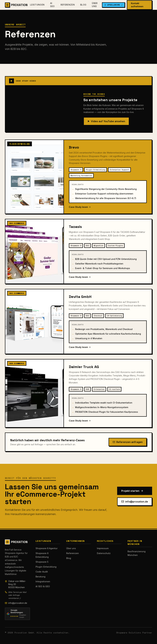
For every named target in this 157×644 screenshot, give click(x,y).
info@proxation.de (135, 502)
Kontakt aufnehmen (137, 5)
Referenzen (68, 5)
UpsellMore (113, 5)
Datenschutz (104, 553)
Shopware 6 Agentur (47, 548)
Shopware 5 (42, 562)
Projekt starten (132, 491)
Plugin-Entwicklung (46, 567)
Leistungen (37, 5)
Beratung (40, 577)
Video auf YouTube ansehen (106, 121)
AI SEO (52, 5)
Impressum (103, 548)
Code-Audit (42, 572)
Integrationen (43, 581)
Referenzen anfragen (128, 442)
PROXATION (16, 5)
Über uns (95, 5)
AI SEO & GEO (43, 586)
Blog (83, 5)
